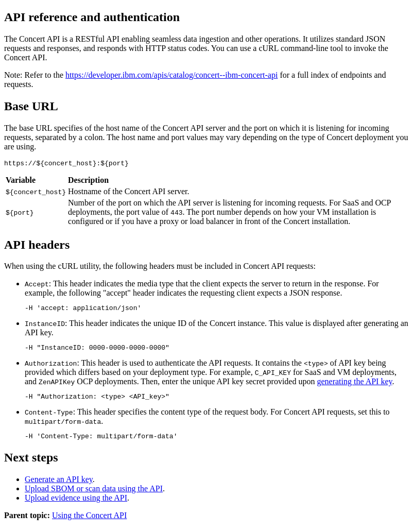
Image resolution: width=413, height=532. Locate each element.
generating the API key (354, 386)
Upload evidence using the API (76, 505)
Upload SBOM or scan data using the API (94, 496)
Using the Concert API (89, 523)
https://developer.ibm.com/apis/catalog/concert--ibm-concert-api (171, 75)
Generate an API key (59, 487)
